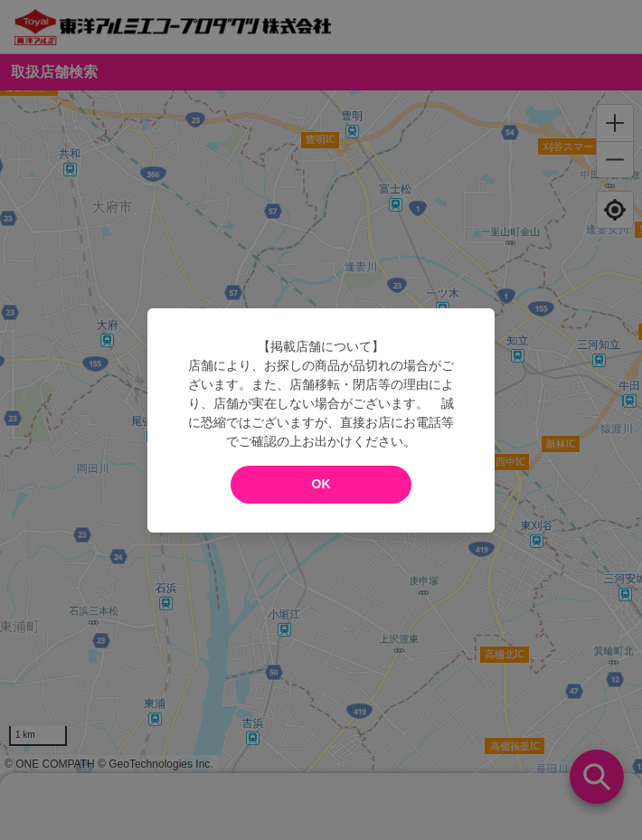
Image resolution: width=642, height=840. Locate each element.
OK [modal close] (321, 484)
